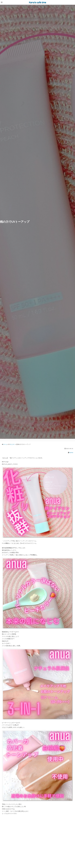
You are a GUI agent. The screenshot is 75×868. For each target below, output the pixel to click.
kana (71, 452)
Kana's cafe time (37, 2)
